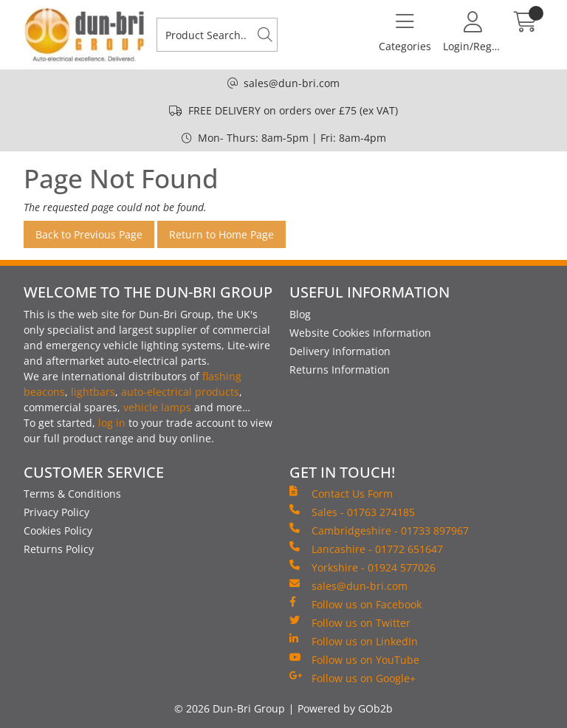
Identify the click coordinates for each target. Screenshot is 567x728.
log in (112, 423)
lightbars (93, 392)
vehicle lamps (157, 407)
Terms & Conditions (72, 494)
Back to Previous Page (89, 234)
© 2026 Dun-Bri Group (230, 708)
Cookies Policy (58, 530)
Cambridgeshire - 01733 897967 (379, 530)
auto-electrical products (180, 392)
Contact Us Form (341, 493)
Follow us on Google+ (353, 678)
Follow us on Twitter (350, 622)
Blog (300, 314)
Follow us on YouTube (354, 659)
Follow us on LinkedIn (354, 641)
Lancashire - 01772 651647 (366, 549)
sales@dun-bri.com (292, 83)
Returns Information (340, 370)
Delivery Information (340, 351)
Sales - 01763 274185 (352, 512)
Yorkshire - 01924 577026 (362, 567)
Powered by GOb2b (345, 708)
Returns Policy (59, 549)
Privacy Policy (56, 512)
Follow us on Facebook (355, 604)
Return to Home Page (221, 234)
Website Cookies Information (360, 333)
